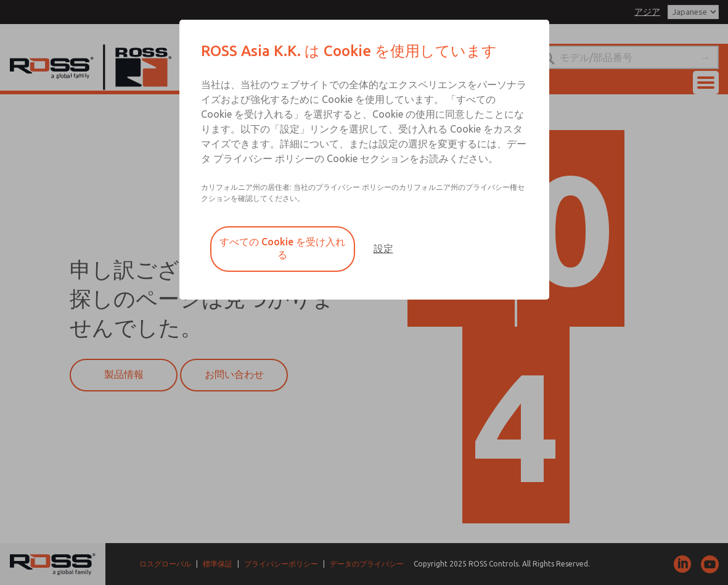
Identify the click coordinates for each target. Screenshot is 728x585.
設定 (383, 248)
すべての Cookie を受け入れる (282, 248)
